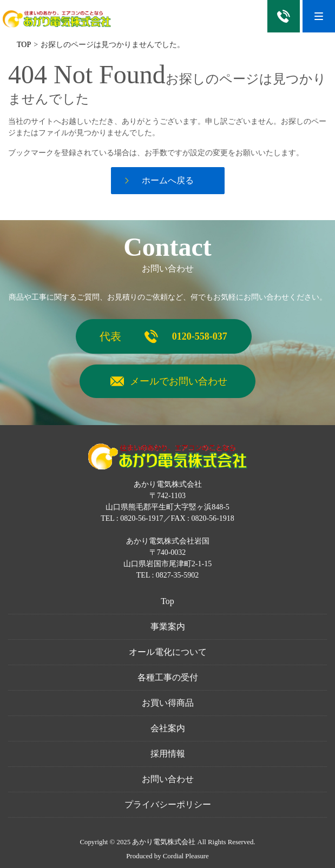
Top (167, 601)
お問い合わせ (168, 779)
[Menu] (319, 16)
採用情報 (168, 754)
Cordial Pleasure (186, 856)
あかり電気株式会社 (164, 842)
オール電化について (168, 652)
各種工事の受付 (168, 677)
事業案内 (168, 627)
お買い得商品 (168, 703)
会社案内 (168, 728)
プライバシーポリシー (168, 804)
